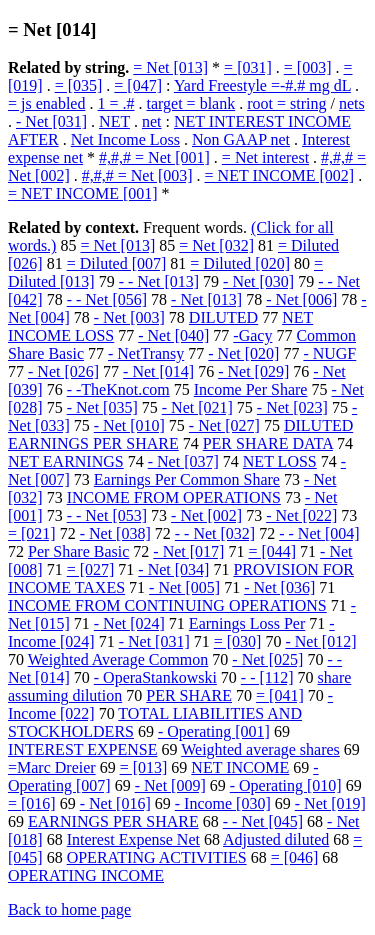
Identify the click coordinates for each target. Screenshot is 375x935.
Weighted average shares (260, 749)
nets (352, 103)
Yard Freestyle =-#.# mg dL (262, 85)
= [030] (238, 641)
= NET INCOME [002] (280, 175)
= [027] (91, 569)
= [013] (144, 767)
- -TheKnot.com (118, 389)
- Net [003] (129, 317)
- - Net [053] (107, 515)
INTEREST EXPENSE (82, 749)
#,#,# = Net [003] (137, 175)
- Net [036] (279, 587)
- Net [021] (197, 407)
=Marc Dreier (52, 767)
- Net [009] (170, 785)
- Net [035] (102, 407)
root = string (286, 103)
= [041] (280, 695)
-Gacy (252, 335)
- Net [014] (158, 371)
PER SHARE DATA (268, 443)
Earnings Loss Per (247, 623)
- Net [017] (188, 551)
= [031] (248, 67)
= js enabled (46, 103)
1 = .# (115, 103)
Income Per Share (251, 389)
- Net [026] (63, 371)
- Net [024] (129, 623)
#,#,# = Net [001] (154, 157)
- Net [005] (184, 587)
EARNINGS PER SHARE (113, 821)
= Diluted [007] (117, 263)
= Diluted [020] (240, 263)
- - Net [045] (263, 821)
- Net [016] (115, 803)
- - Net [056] (107, 299)
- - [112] (267, 677)
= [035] (79, 85)
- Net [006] (301, 299)
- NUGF (329, 353)
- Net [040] (173, 335)
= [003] (308, 67)
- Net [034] (173, 569)
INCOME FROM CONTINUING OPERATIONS (167, 605)
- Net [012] (320, 641)
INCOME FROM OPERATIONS (174, 497)
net (152, 121)
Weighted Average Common (118, 659)
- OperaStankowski (155, 677)
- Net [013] (206, 299)
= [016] (32, 803)
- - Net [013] (159, 281)
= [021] (32, 533)
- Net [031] (51, 121)
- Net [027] (224, 425)
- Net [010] (129, 425)
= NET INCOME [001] (83, 193)
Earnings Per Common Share (187, 479)
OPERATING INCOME (86, 875)
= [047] (138, 85)
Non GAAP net (241, 139)
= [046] (295, 857)
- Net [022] (301, 515)
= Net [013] (170, 67)
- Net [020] (243, 353)
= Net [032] (216, 245)
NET (114, 121)
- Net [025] (267, 659)
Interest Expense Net (133, 839)
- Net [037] (183, 461)
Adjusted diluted (276, 839)
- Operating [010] (286, 785)
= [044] (272, 551)
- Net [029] (253, 371)
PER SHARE (189, 695)
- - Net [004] (319, 533)
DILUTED (223, 317)
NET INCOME (240, 767)
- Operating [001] (214, 731)
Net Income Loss (125, 139)
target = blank (190, 103)
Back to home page (69, 909)
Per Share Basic (78, 551)
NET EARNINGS (66, 461)
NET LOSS (280, 461)
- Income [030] (223, 803)
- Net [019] (330, 803)
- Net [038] (115, 533)
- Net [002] (206, 515)
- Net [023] (292, 407)
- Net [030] (258, 281)
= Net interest (265, 157)
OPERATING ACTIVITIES (157, 857)
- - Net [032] (215, 533)
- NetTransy (146, 353)
